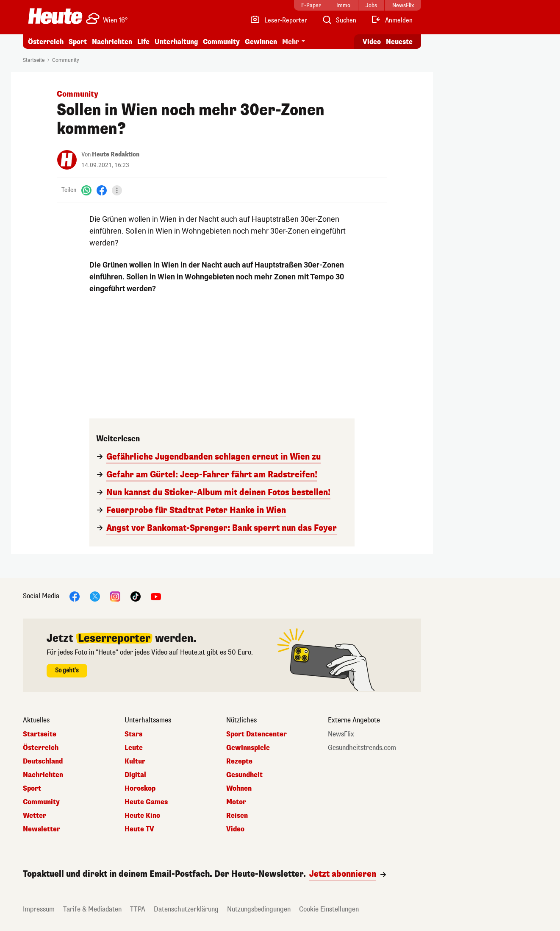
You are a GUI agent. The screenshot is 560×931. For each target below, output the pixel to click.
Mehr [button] (291, 42)
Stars (133, 734)
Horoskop (140, 789)
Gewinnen (261, 42)
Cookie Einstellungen (329, 909)
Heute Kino (142, 816)
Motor (236, 802)
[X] (95, 596)
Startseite (34, 60)
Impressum (39, 909)
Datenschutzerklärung (186, 909)
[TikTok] (136, 596)
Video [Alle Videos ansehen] (372, 42)
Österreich (46, 42)
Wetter (35, 816)
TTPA (138, 909)
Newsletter (42, 829)
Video (235, 829)
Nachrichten (112, 42)
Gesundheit (244, 775)
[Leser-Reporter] (279, 20)
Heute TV (139, 829)
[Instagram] (115, 596)
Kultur (135, 761)
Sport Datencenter (256, 734)
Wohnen (239, 789)
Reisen (237, 816)
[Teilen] (117, 190)
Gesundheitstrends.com (362, 748)
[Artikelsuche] (339, 20)
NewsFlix (341, 734)
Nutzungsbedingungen (259, 909)
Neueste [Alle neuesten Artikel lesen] (399, 42)
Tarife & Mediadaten (92, 909)
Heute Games (146, 802)
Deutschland (43, 761)
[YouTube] (156, 596)
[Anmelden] (392, 20)
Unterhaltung (176, 42)
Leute (134, 748)
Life (143, 42)
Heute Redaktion (116, 155)
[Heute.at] (55, 16)
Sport (78, 42)
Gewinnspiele (248, 748)
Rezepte (239, 761)
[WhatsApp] (86, 190)
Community (221, 42)
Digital (135, 775)
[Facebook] (102, 190)
